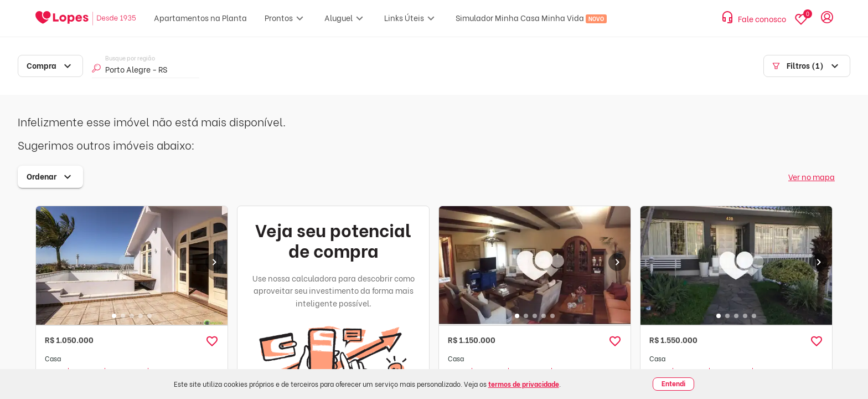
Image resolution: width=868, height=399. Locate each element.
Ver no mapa (812, 177)
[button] (212, 341)
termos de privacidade (524, 384)
